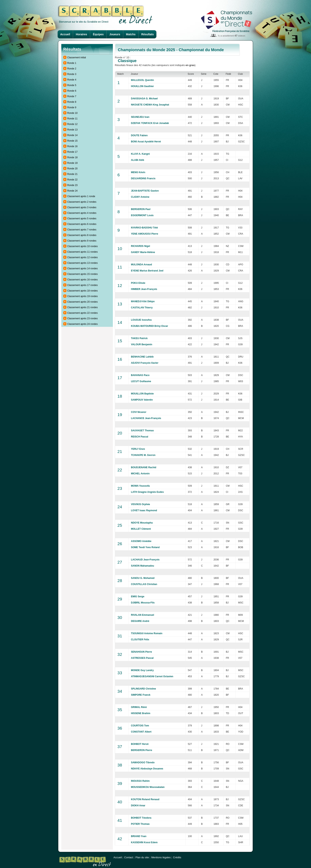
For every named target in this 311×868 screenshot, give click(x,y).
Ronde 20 (72, 169)
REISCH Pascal (140, 437)
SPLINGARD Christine (143, 689)
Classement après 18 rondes (82, 291)
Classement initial (77, 58)
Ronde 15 (72, 141)
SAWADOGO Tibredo (143, 762)
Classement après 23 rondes (82, 318)
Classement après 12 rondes (82, 257)
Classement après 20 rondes (82, 302)
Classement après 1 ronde (81, 196)
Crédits (177, 857)
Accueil (65, 34)
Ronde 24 (72, 191)
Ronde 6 (72, 91)
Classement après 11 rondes (82, 252)
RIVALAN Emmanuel (142, 615)
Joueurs (115, 34)
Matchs (131, 34)
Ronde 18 (72, 157)
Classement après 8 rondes (82, 235)
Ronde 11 (72, 119)
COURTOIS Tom (140, 726)
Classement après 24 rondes (82, 324)
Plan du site (142, 857)
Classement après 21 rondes (82, 307)
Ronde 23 (72, 185)
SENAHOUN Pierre (141, 652)
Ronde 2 (72, 69)
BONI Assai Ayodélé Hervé (146, 142)
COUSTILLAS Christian (144, 584)
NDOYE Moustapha (142, 523)
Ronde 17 (72, 152)
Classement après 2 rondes (82, 202)
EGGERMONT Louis (142, 215)
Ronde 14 (72, 135)
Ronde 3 (72, 74)
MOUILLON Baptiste (142, 394)
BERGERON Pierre (142, 750)
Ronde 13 (72, 130)
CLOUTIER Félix (140, 640)
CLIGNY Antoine (140, 197)
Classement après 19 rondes (82, 296)
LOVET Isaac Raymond (144, 510)
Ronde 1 (72, 63)
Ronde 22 (72, 180)
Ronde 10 (72, 113)
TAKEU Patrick (139, 338)
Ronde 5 (72, 85)
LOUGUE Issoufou (141, 320)
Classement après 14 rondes (82, 269)
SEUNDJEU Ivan (140, 117)
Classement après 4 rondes (82, 213)
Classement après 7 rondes (82, 230)
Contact (129, 857)
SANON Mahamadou (143, 566)
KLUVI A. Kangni (140, 154)
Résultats (147, 34)
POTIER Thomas (140, 824)
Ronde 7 (72, 96)
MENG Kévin (138, 172)
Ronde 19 (72, 163)
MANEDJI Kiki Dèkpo (143, 301)
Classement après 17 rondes (82, 285)
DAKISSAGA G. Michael (144, 99)
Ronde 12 (72, 124)
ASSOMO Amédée (141, 541)
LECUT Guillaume (141, 381)
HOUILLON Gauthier (142, 86)
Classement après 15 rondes (82, 274)
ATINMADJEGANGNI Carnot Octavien (152, 676)
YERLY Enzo (138, 449)
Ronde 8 (72, 102)
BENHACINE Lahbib (142, 357)
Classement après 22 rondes (82, 313)
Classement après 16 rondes (82, 280)
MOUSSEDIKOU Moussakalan (148, 787)
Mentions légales (161, 857)
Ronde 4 (72, 80)
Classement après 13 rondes (82, 263)
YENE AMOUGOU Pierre (144, 234)
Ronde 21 (72, 174)
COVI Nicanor (139, 412)
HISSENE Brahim (141, 713)
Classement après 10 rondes (82, 246)
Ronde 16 (72, 146)
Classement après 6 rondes (82, 224)
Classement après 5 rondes (82, 219)
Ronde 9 (72, 107)
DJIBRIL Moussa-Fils (143, 603)
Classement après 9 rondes (82, 241)
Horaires (81, 34)
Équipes (98, 34)
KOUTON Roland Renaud (145, 799)
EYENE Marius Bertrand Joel (147, 271)
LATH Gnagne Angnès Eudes (147, 492)
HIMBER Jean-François (144, 289)
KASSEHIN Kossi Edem (144, 842)
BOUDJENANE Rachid (144, 467)
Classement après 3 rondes (82, 207)
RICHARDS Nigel (140, 246)
